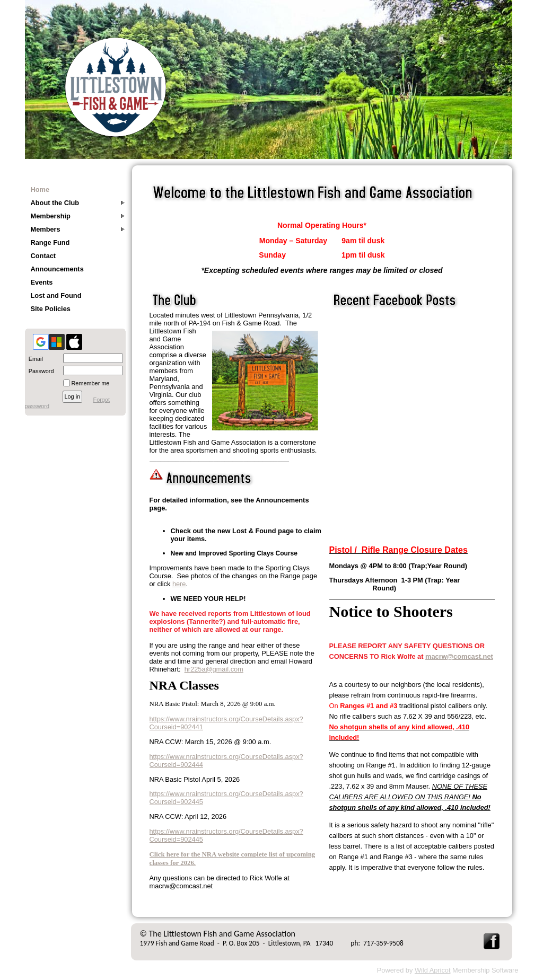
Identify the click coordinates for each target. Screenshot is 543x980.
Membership (51, 216)
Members (46, 229)
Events (42, 282)
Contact (43, 256)
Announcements (57, 269)
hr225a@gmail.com (214, 669)
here (179, 584)
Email (34, 359)
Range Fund (50, 242)
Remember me (91, 383)
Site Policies (51, 309)
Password (40, 371)
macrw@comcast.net (459, 656)
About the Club (55, 203)
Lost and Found (56, 295)
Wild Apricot (433, 970)
